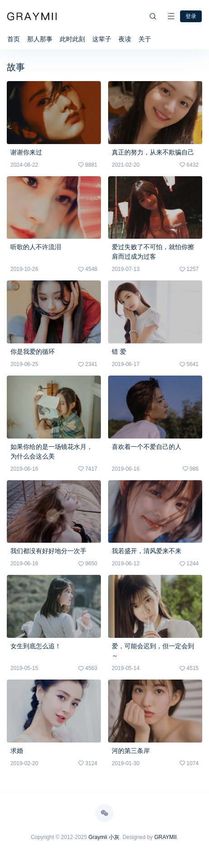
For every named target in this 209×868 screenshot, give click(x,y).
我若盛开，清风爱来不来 (147, 551)
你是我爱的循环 (33, 352)
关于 (145, 39)
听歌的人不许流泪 (36, 247)
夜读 (125, 39)
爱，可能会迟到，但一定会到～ (153, 651)
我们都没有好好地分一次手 (48, 551)
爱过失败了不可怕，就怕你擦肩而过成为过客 (153, 252)
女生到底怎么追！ (36, 646)
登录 (191, 16)
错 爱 (119, 352)
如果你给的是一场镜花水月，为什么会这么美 (52, 451)
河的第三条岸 (131, 751)
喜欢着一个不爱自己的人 (147, 447)
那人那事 (40, 39)
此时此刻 (72, 39)
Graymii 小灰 (104, 837)
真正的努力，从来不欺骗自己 (153, 152)
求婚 (17, 751)
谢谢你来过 (26, 152)
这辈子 (102, 39)
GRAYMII (166, 837)
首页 (14, 39)
